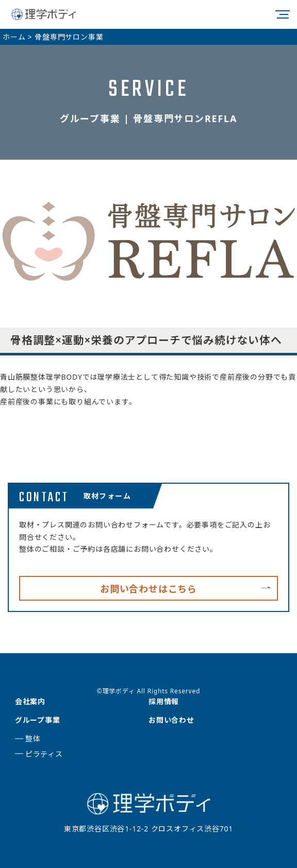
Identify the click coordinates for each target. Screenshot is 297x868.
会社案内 (30, 701)
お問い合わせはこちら (148, 589)
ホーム (14, 37)
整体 (33, 738)
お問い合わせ (171, 720)
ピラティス (44, 754)
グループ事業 (38, 720)
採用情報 (164, 701)
